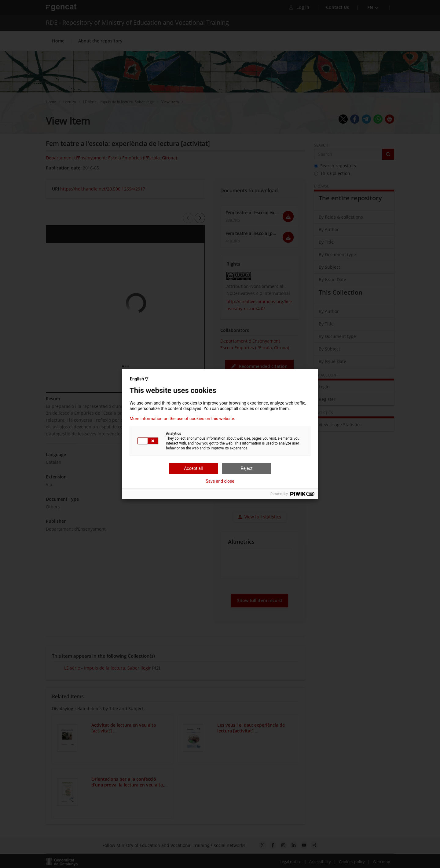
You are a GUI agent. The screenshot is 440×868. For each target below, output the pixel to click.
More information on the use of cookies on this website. (182, 419)
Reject (247, 468)
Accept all (193, 468)
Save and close (220, 481)
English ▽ (139, 379)
